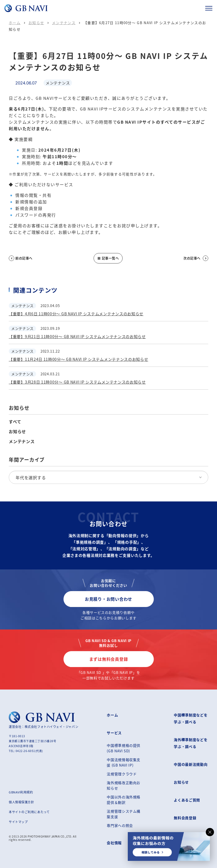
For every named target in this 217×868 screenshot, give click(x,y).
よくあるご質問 (187, 800)
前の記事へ (21, 258)
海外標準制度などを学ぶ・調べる (191, 743)
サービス (114, 733)
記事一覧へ (108, 258)
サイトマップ (18, 822)
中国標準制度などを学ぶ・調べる (191, 718)
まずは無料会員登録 (109, 659)
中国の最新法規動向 (191, 764)
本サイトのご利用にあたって (29, 812)
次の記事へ (196, 258)
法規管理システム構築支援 (124, 814)
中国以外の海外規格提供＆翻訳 (124, 800)
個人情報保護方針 (21, 802)
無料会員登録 (185, 818)
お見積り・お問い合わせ (108, 599)
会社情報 (114, 843)
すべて (15, 422)
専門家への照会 (120, 825)
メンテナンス (64, 23)
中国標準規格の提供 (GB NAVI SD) (124, 748)
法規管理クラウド (122, 774)
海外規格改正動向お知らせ (124, 785)
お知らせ (36, 23)
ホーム (15, 23)
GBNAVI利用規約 (21, 792)
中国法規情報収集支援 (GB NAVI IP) (124, 762)
